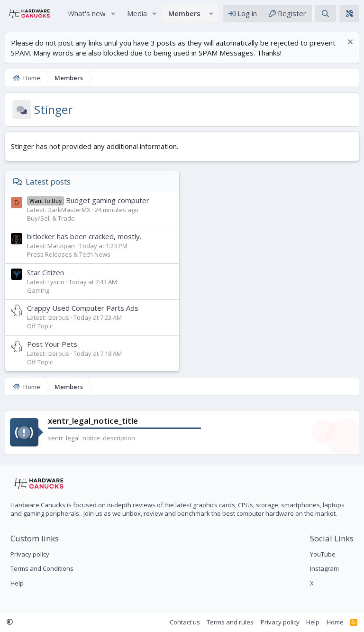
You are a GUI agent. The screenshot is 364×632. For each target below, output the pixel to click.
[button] (113, 14)
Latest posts (48, 181)
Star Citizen (45, 272)
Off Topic (40, 326)
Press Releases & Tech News (69, 254)
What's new (87, 13)
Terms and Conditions (42, 568)
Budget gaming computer (88, 200)
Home (335, 622)
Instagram (324, 568)
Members (184, 13)
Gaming (38, 290)
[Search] (325, 14)
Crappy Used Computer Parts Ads (83, 308)
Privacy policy (30, 554)
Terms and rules (230, 622)
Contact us (185, 622)
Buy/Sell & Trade (51, 218)
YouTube (323, 554)
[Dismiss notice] (349, 43)
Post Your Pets (52, 344)
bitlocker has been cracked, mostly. (84, 236)
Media (137, 13)
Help (17, 583)
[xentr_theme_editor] (349, 14)
